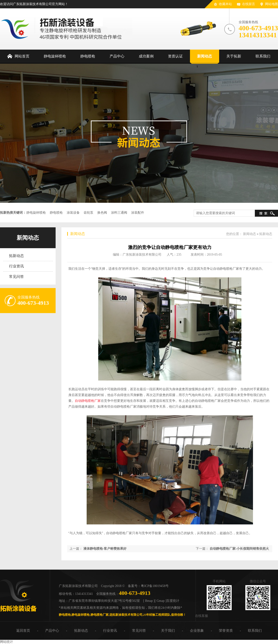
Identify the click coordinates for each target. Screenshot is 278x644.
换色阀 (102, 213)
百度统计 (173, 601)
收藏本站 (225, 4)
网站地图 (272, 4)
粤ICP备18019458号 (155, 586)
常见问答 (16, 277)
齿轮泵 (88, 213)
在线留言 (249, 4)
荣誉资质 (226, 631)
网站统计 (6, 642)
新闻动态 (28, 238)
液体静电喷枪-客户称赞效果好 (105, 549)
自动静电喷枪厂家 (88, 401)
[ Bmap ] (149, 601)
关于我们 (168, 631)
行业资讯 (16, 266)
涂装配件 (138, 213)
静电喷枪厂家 (100, 615)
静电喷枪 (56, 213)
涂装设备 (73, 213)
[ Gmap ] (161, 601)
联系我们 (255, 631)
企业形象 (197, 631)
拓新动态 (16, 256)
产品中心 (52, 631)
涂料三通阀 (119, 213)
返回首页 (23, 631)
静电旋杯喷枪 (36, 213)
